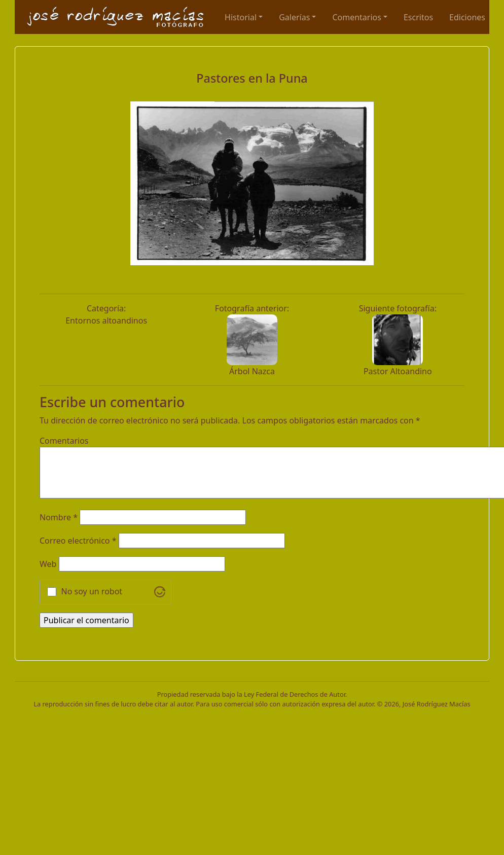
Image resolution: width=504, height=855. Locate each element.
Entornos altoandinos (106, 320)
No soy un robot (92, 591)
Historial (241, 17)
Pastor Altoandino (398, 371)
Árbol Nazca (252, 371)
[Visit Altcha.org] (160, 592)
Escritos (418, 17)
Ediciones (467, 17)
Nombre (59, 517)
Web (48, 564)
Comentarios (357, 17)
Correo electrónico (78, 541)
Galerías (294, 17)
